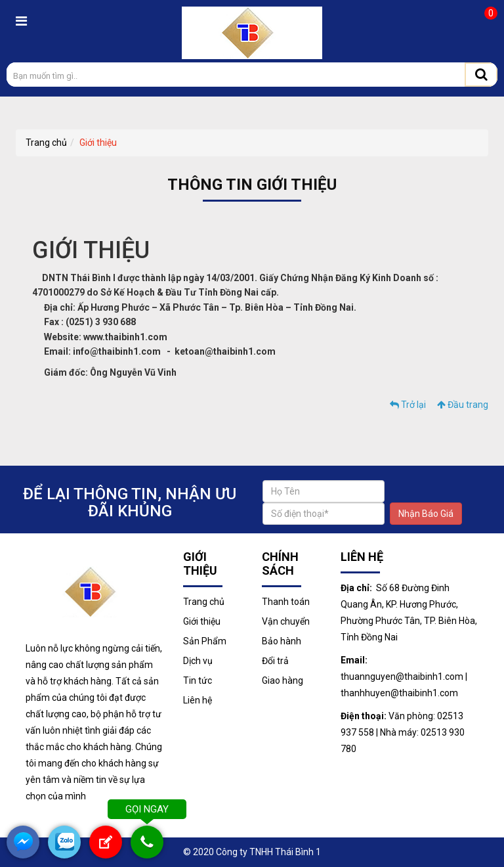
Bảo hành (282, 641)
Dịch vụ (198, 661)
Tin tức (198, 680)
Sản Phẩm (205, 641)
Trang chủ (46, 143)
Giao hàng (283, 680)
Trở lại (408, 405)
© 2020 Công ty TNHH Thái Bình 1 (252, 852)
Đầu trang (463, 405)
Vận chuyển (286, 621)
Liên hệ (198, 700)
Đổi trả (275, 661)
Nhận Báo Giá (426, 514)
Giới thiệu (98, 143)
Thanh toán (286, 602)
